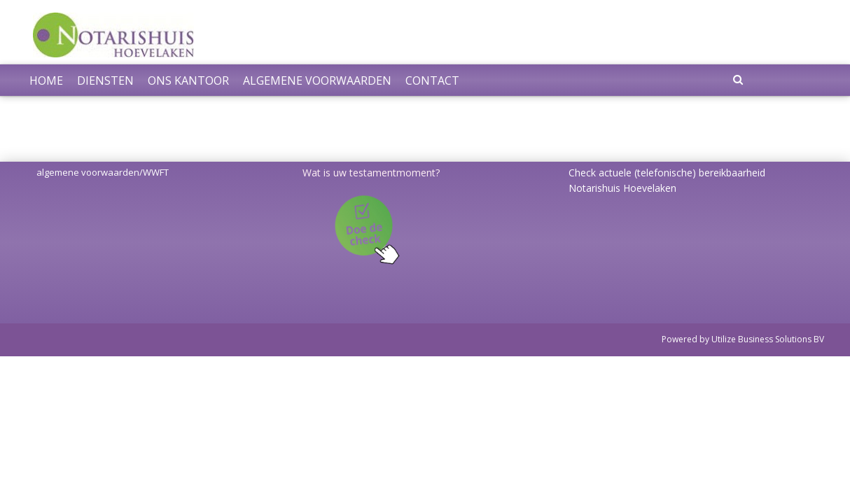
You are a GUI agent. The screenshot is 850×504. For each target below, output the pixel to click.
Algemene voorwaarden (317, 80)
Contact (432, 80)
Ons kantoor (188, 80)
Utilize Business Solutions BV (768, 339)
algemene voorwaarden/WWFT (103, 172)
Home (46, 80)
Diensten (105, 80)
